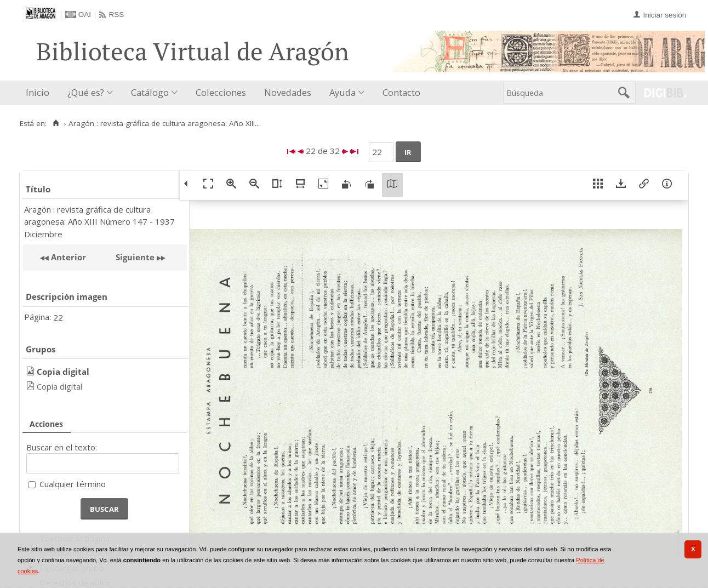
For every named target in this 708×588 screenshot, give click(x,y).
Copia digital (59, 386)
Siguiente (135, 257)
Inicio (38, 92)
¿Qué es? (86, 92)
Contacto (401, 92)
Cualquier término (73, 484)
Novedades (288, 92)
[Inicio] (56, 123)
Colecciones (221, 92)
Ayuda (342, 92)
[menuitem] (40, 93)
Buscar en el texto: (62, 447)
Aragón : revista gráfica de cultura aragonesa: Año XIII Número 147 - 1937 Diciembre (99, 222)
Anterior (67, 257)
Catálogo (150, 92)
